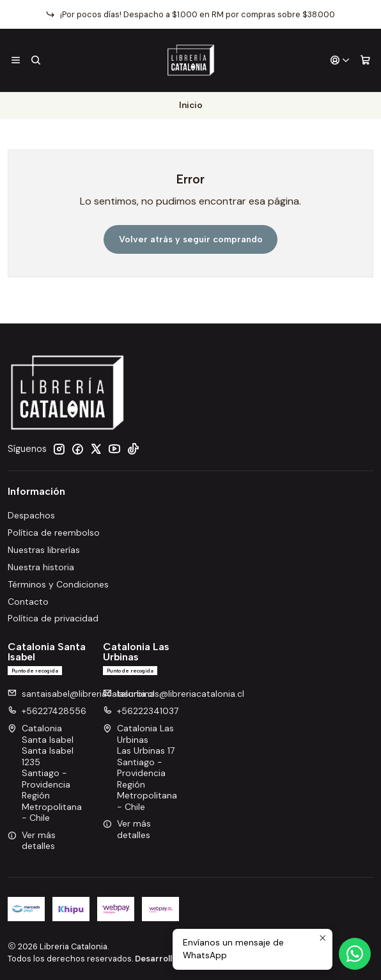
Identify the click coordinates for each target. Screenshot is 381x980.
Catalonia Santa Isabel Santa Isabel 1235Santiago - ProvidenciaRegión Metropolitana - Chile (45, 773)
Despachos (31, 515)
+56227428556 (47, 711)
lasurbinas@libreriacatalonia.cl (174, 694)
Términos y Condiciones (58, 584)
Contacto (28, 602)
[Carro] (365, 60)
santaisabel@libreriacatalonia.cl (81, 694)
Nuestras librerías (44, 550)
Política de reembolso (54, 533)
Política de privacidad (53, 618)
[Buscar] (35, 60)
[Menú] (16, 60)
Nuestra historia (41, 567)
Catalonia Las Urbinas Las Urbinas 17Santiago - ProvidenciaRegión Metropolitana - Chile (140, 767)
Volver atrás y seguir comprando (191, 239)
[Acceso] (340, 60)
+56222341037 (141, 711)
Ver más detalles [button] (32, 841)
